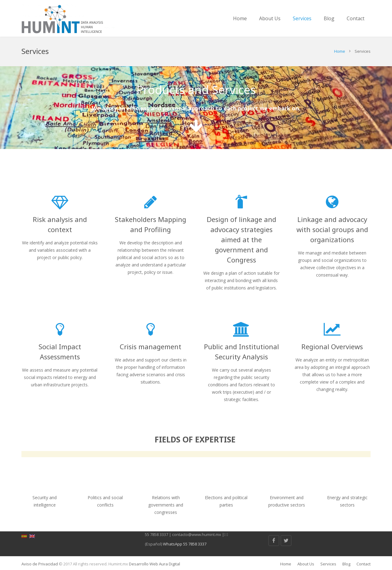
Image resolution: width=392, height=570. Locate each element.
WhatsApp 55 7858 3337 (185, 544)
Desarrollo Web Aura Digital (154, 564)
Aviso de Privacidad (40, 564)
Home (340, 51)
